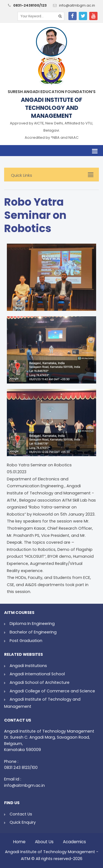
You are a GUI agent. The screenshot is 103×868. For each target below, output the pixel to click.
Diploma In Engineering (32, 624)
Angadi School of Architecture (40, 682)
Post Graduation (26, 641)
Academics (74, 840)
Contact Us (21, 814)
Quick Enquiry (23, 822)
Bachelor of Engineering (33, 632)
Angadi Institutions (28, 666)
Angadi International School (37, 674)
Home (19, 840)
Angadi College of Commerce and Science (52, 691)
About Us (44, 840)
